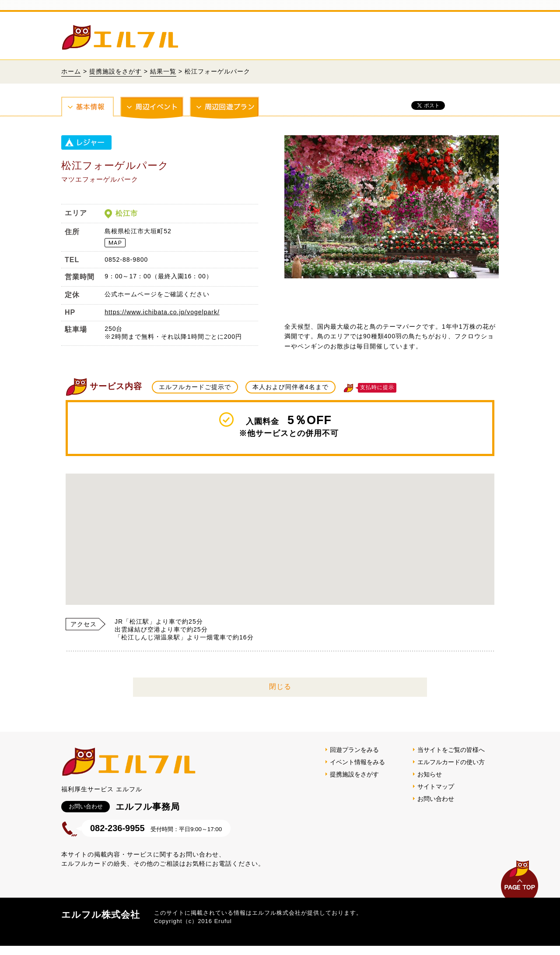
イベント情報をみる (357, 771)
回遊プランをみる (354, 759)
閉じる (280, 696)
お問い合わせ (436, 808)
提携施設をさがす (115, 71)
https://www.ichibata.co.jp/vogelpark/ (162, 312)
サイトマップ (436, 796)
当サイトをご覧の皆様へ (451, 759)
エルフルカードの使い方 (451, 771)
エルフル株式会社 (101, 924)
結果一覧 (163, 71)
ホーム (71, 71)
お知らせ (430, 783)
